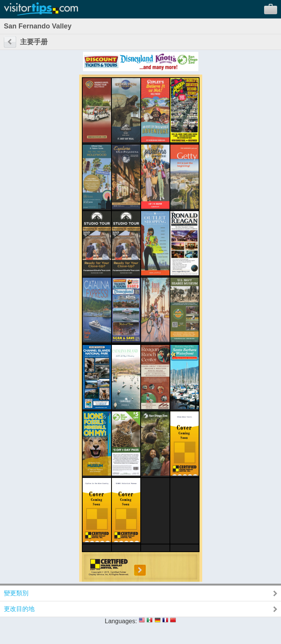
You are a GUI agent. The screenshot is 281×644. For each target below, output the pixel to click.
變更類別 (16, 593)
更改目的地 (19, 609)
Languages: (121, 621)
